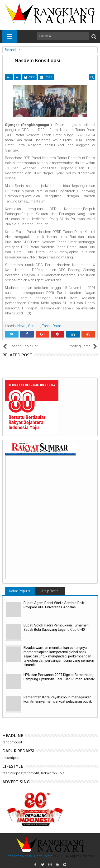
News (22, 326)
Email (46, 77)
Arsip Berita (50, 591)
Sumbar (34, 326)
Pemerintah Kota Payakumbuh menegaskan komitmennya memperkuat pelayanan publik (58, 699)
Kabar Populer (20, 591)
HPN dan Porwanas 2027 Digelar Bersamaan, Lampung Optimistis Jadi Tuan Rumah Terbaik (59, 677)
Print (29, 77)
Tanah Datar (52, 326)
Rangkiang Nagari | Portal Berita (29, 856)
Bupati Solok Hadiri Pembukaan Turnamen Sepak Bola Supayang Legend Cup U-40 (56, 627)
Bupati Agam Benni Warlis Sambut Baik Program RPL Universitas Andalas (54, 605)
